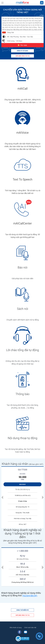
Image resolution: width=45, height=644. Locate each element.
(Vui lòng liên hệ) (30, 596)
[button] (2, 497)
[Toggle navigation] (2, 3)
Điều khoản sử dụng (16, 628)
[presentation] (2, 567)
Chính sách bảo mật (30, 628)
